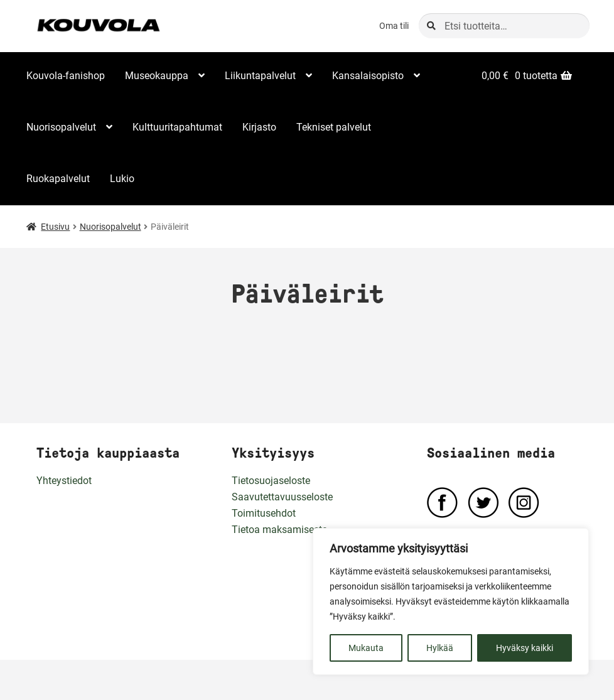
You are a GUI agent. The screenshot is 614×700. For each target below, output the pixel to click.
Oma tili (394, 26)
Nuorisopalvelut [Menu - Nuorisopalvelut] (61, 127)
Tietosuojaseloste (271, 481)
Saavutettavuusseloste (282, 497)
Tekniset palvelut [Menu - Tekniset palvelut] (334, 127)
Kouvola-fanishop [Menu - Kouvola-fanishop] (66, 76)
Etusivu (55, 227)
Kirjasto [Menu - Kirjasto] (259, 127)
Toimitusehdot (264, 513)
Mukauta (366, 648)
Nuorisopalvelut (110, 227)
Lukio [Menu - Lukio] (122, 179)
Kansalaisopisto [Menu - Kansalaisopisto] (368, 76)
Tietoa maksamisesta (280, 530)
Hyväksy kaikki (525, 648)
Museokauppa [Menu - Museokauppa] (157, 76)
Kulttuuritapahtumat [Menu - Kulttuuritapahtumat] (177, 127)
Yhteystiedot (64, 481)
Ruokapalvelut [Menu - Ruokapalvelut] (58, 179)
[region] (451, 601)
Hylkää (440, 648)
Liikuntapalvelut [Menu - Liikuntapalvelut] (260, 76)
